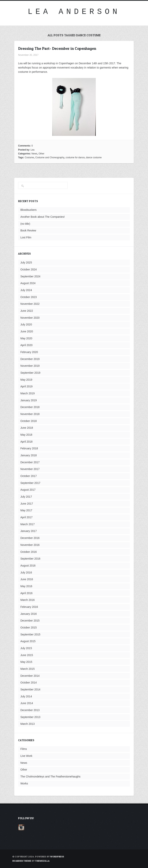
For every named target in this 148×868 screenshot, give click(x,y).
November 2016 (30, 545)
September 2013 (30, 717)
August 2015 (28, 641)
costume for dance (75, 158)
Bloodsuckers (29, 210)
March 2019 (28, 393)
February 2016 (29, 607)
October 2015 (29, 628)
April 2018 (26, 442)
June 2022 (27, 311)
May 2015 (26, 662)
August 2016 (28, 566)
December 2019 (30, 359)
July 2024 (26, 290)
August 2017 (28, 490)
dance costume (94, 158)
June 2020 (27, 331)
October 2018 (29, 421)
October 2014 (29, 683)
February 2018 (29, 448)
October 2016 (29, 552)
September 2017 (30, 483)
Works (24, 783)
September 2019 (30, 373)
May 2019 (26, 380)
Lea (33, 150)
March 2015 (28, 669)
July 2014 (26, 696)
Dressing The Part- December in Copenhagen (57, 48)
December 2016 (30, 538)
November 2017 (30, 469)
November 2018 (30, 414)
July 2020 (26, 324)
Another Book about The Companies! (43, 217)
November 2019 (30, 366)
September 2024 (30, 276)
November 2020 (30, 318)
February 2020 (29, 352)
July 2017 (26, 497)
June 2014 (27, 703)
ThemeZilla (42, 861)
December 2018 (30, 407)
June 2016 (27, 579)
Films (24, 749)
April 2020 (26, 345)
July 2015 (26, 648)
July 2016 (26, 572)
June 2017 (27, 504)
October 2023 (29, 297)
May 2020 (26, 338)
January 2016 (29, 614)
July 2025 (26, 263)
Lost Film (26, 237)
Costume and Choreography (50, 158)
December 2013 (30, 710)
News (34, 154)
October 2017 (29, 476)
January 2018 (29, 455)
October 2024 (29, 269)
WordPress (57, 857)
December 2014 (30, 676)
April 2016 (26, 593)
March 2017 (28, 524)
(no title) (25, 224)
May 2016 (26, 586)
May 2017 (26, 510)
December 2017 (30, 462)
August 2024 (28, 283)
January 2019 (29, 400)
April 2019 (26, 386)
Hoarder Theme (22, 861)
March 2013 (28, 724)
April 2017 (26, 517)
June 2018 (27, 428)
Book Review (28, 230)
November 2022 (30, 304)
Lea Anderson (74, 12)
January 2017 (29, 531)
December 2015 (30, 621)
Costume (29, 158)
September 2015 (30, 634)
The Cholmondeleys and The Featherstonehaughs (50, 777)
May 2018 (26, 435)
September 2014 (30, 689)
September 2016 (30, 559)
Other (41, 154)
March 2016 (28, 600)
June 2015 (27, 655)
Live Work (26, 756)
